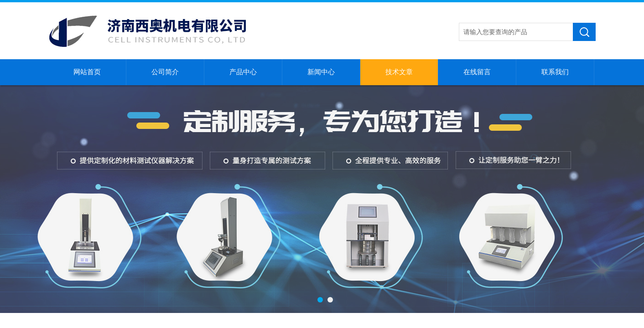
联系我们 (555, 72)
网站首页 (87, 72)
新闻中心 (321, 72)
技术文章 (399, 72)
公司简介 (165, 72)
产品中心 (243, 72)
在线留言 (477, 72)
